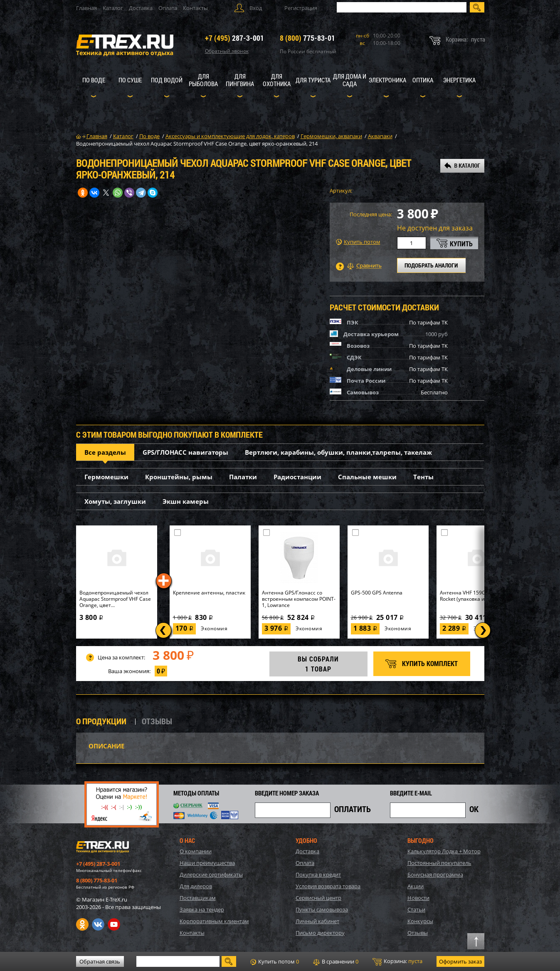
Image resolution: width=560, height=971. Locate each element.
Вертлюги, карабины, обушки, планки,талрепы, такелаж (338, 452)
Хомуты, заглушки (115, 501)
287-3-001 (234, 38)
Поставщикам (198, 898)
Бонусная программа (435, 874)
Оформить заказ (460, 961)
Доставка (141, 8)
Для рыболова (203, 80)
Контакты (195, 8)
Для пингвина (240, 80)
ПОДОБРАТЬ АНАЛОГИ (431, 265)
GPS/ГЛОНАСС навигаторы (185, 452)
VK (98, 924)
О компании (196, 851)
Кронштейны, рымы (179, 477)
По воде (94, 80)
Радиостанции (297, 477)
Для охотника (277, 80)
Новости (418, 898)
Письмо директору (320, 933)
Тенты (423, 477)
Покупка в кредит (318, 874)
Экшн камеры (186, 501)
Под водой (167, 80)
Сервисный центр (318, 898)
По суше (130, 80)
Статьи (416, 909)
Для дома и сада (350, 80)
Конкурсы (420, 921)
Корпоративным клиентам (214, 921)
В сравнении (336, 961)
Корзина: (397, 961)
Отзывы (418, 933)
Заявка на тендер (202, 909)
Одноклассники (82, 924)
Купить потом (358, 242)
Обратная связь (100, 961)
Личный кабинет (317, 921)
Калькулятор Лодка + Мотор (444, 851)
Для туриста (313, 80)
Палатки (243, 477)
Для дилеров (196, 886)
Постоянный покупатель (439, 863)
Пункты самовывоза (322, 909)
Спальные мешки (367, 477)
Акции (416, 886)
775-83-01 (307, 38)
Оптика (423, 80)
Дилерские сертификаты (211, 874)
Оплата (168, 8)
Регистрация (301, 8)
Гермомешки (106, 477)
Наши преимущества (207, 863)
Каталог (113, 8)
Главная (86, 8)
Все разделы (105, 452)
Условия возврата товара (328, 886)
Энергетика (459, 80)
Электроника (387, 80)
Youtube (114, 924)
